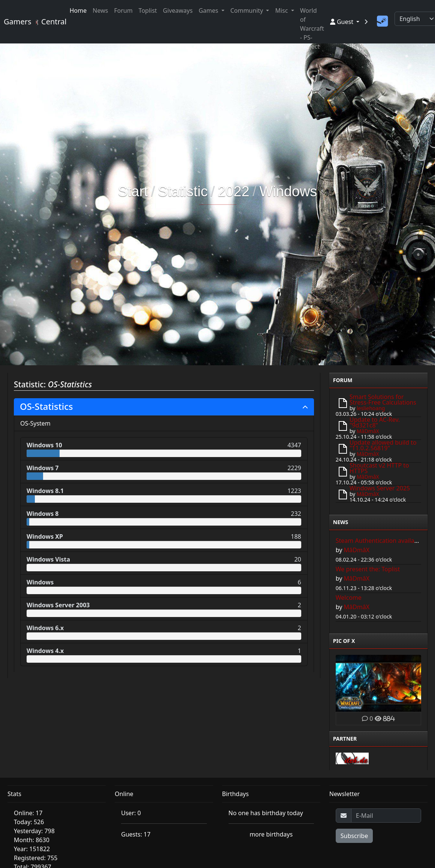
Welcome (349, 598)
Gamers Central (32, 22)
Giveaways (178, 10)
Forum (123, 10)
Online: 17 (28, 813)
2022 (234, 191)
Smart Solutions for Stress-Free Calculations (383, 400)
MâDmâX (368, 431)
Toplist (148, 10)
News (100, 10)
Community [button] (248, 10)
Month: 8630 (32, 840)
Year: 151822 (32, 849)
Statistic (183, 191)
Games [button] (209, 10)
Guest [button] (342, 22)
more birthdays (271, 834)
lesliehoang (371, 408)
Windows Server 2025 (380, 488)
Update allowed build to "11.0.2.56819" (383, 445)
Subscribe (354, 836)
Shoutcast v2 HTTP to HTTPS (379, 468)
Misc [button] (282, 10)
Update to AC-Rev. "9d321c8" (375, 422)
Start (133, 191)
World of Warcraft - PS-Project (312, 28)
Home (78, 10)
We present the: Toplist (368, 569)
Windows (288, 191)
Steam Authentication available (379, 541)
